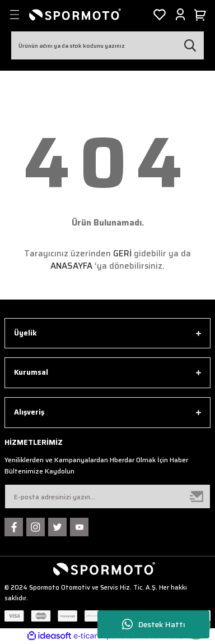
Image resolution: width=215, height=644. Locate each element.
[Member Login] (180, 15)
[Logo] (75, 15)
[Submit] (197, 496)
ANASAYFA (71, 266)
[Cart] (202, 15)
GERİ (122, 254)
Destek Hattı (154, 625)
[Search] (107, 45)
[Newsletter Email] (107, 496)
